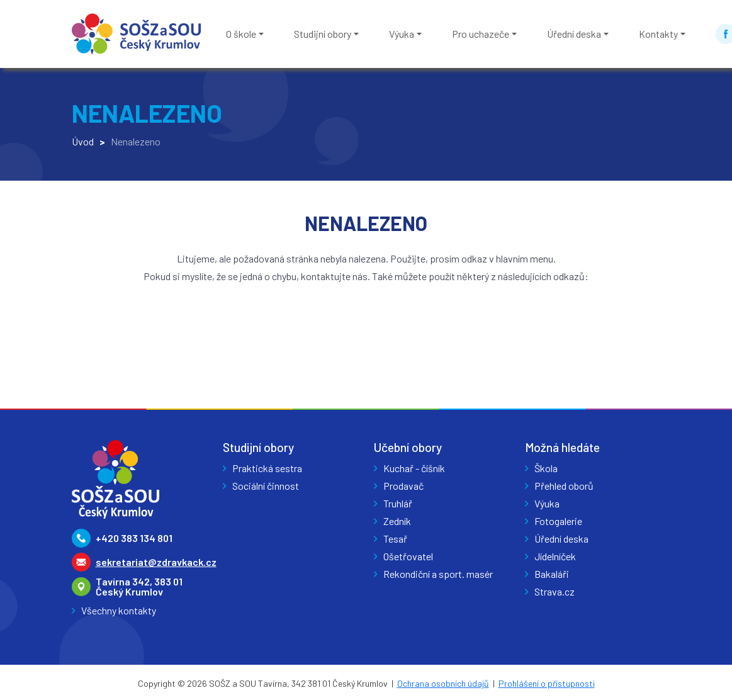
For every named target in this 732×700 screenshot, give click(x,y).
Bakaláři (552, 574)
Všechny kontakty (119, 610)
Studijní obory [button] (323, 34)
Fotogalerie (558, 521)
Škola (546, 468)
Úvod (83, 141)
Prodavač (403, 486)
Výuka (547, 503)
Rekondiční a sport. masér (438, 574)
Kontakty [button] (658, 34)
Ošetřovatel (408, 556)
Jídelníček (555, 556)
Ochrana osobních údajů (443, 683)
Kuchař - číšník (414, 468)
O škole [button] (241, 34)
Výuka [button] (402, 34)
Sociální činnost (266, 486)
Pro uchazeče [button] (481, 34)
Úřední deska (561, 539)
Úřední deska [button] (574, 34)
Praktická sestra (267, 468)
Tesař (395, 539)
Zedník (397, 521)
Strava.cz (555, 591)
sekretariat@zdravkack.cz (156, 562)
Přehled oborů (564, 486)
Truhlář (398, 503)
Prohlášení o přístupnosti (547, 683)
